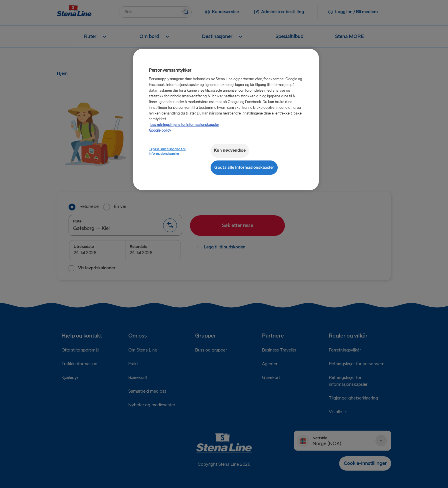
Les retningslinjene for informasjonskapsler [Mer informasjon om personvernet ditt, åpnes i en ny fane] (185, 125)
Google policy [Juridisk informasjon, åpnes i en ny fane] (160, 130)
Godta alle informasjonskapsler (244, 167)
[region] (226, 120)
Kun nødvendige (230, 150)
